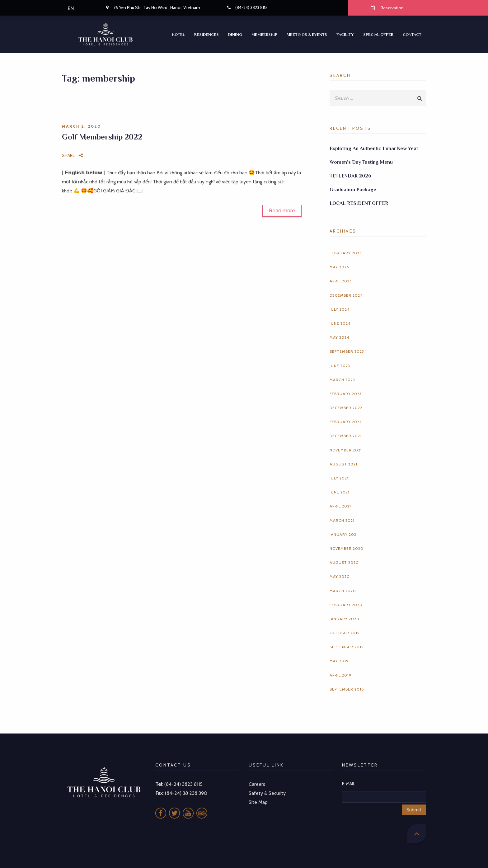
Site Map (258, 794)
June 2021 (340, 492)
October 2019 (345, 633)
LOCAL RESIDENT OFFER (359, 203)
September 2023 (347, 351)
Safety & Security (267, 785)
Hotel (178, 34)
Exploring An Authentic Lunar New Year (374, 149)
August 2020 (344, 562)
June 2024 (340, 323)
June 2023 (340, 366)
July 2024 (340, 309)
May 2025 (339, 267)
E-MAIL (349, 776)
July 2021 (339, 478)
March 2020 (343, 591)
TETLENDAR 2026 (350, 176)
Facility (345, 34)
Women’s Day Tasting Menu (361, 162)
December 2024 (346, 295)
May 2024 (339, 337)
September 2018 (347, 689)
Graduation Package (353, 190)
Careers (257, 776)
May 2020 (340, 576)
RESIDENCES (206, 34)
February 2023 (346, 394)
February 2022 (346, 422)
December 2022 (346, 408)
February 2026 (346, 253)
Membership (264, 34)
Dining (235, 34)
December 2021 (346, 436)
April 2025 (341, 281)
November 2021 (346, 450)
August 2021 (343, 464)
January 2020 (345, 619)
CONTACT (412, 34)
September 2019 (347, 647)
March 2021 (342, 520)
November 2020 (347, 548)
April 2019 (340, 675)
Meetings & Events (307, 34)
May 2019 (339, 661)
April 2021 (340, 506)
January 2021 (344, 534)
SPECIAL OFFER (378, 34)
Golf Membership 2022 (102, 137)
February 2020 (346, 605)
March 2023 (342, 380)
